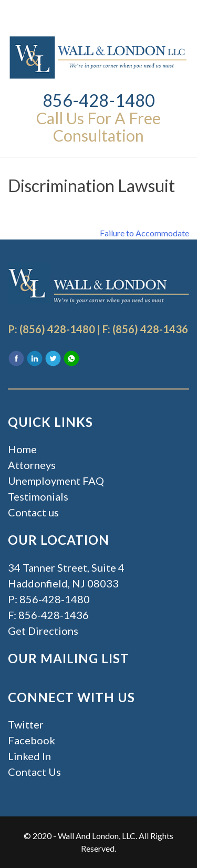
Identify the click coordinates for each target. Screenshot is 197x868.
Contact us (33, 512)
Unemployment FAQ (56, 481)
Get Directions (43, 631)
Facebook (32, 740)
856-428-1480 (99, 100)
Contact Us (34, 772)
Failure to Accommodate (144, 233)
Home (22, 449)
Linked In (29, 756)
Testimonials (38, 496)
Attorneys (32, 465)
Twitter (26, 724)
